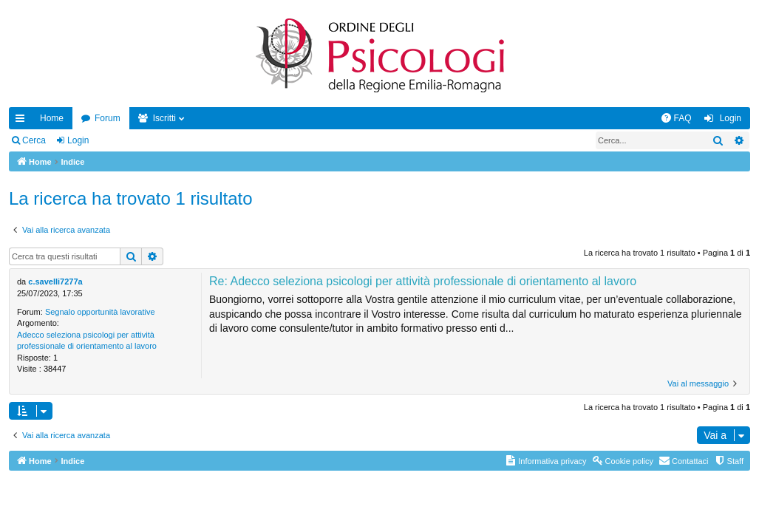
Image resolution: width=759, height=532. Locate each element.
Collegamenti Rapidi (23, 121)
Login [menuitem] (731, 118)
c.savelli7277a (55, 282)
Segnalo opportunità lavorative (100, 312)
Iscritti (164, 118)
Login (78, 140)
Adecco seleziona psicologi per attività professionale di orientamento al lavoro (87, 340)
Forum (108, 118)
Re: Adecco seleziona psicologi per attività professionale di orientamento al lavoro (423, 281)
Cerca (34, 140)
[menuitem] (676, 118)
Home (52, 118)
